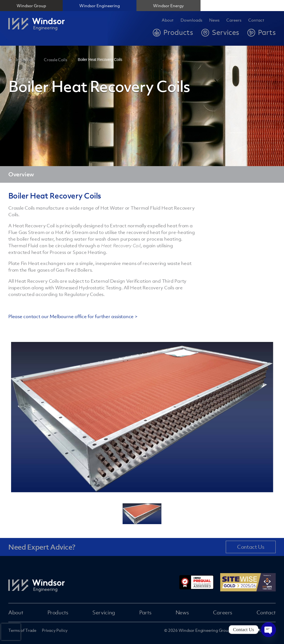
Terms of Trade (22, 630)
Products (58, 612)
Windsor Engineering (100, 6)
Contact (256, 20)
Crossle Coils (55, 60)
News (214, 20)
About (168, 20)
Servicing (104, 612)
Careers (223, 612)
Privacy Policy (55, 630)
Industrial (24, 60)
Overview (21, 174)
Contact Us (251, 547)
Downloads (191, 20)
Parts (145, 612)
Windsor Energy (168, 6)
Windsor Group (31, 6)
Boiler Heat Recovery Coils (100, 60)
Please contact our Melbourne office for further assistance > (73, 316)
